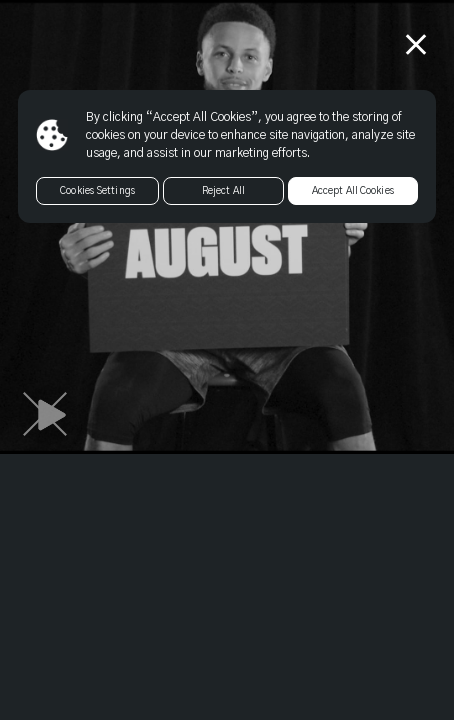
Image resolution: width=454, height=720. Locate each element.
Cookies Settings (97, 191)
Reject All (223, 191)
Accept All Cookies (353, 191)
